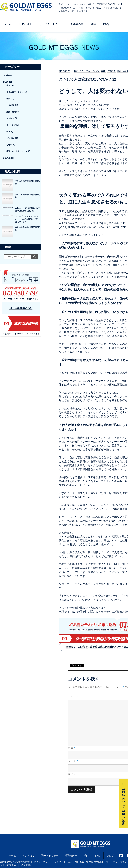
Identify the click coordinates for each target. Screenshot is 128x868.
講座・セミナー (50, 856)
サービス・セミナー (51, 24)
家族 (103, 71)
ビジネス (111, 71)
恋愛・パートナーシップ (17, 151)
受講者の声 (77, 24)
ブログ (110, 856)
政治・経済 (11, 112)
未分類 (6, 75)
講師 (93, 24)
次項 (61, 612)
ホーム (7, 24)
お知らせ (7, 158)
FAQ (106, 24)
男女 (76, 71)
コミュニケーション (89, 71)
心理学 (9, 145)
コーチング (11, 125)
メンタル (10, 138)
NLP (8, 131)
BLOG (6, 82)
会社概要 (26, 865)
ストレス (10, 118)
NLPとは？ (25, 24)
